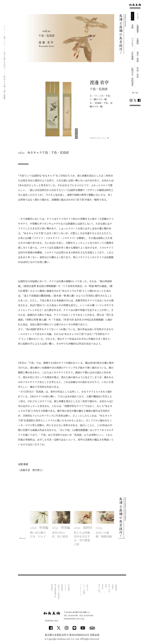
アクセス (133, 42)
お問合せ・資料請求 (133, 77)
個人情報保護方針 (55, 591)
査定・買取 (138, 57)
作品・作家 (138, 72)
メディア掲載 (84, 589)
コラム (133, 16)
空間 (133, 27)
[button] (121, 538)
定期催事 (138, 29)
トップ (138, 16)
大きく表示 (76, 134)
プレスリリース (81, 590)
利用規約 (52, 587)
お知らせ (87, 587)
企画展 (138, 41)
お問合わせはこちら (98, 138)
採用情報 (62, 587)
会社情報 (133, 56)
